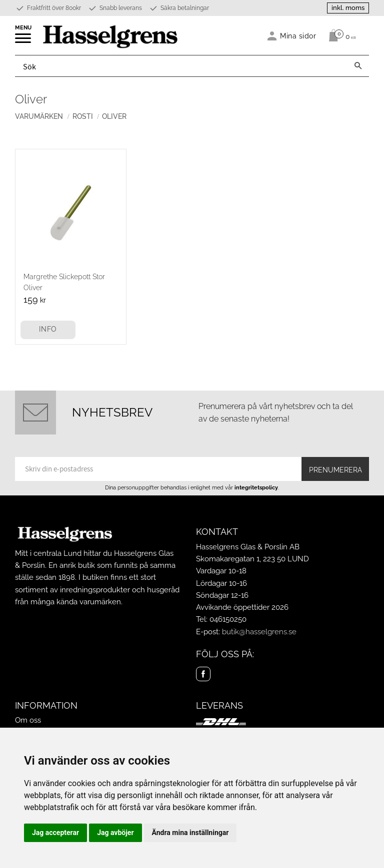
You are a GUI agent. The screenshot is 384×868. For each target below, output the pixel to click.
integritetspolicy (256, 487)
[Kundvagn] (340, 35)
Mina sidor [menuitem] (298, 36)
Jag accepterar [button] (55, 833)
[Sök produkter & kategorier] (181, 66)
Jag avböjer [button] (115, 833)
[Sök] (358, 66)
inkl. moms (348, 8)
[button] (24, 41)
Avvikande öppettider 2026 (242, 607)
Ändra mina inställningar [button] (190, 833)
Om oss (28, 720)
